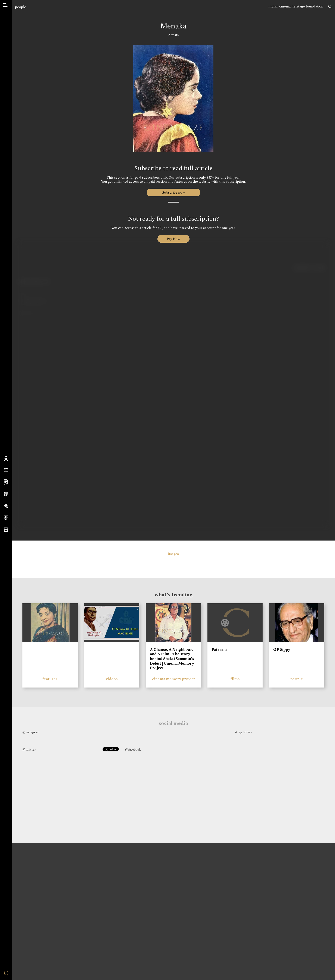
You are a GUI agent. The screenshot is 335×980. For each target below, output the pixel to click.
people (21, 7)
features (50, 679)
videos (112, 679)
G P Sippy (282, 649)
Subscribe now (173, 192)
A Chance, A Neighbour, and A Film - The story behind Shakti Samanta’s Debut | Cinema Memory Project (172, 659)
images (173, 554)
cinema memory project (173, 679)
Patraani (219, 649)
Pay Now (173, 239)
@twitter (29, 749)
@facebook (133, 749)
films (235, 679)
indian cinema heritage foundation (296, 6)
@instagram (31, 732)
